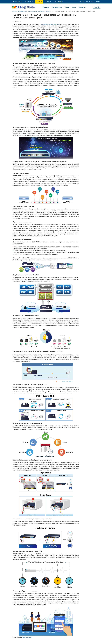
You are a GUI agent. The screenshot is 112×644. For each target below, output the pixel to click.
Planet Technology (27, 639)
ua (83, 2)
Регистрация (90, 2)
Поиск (96, 7)
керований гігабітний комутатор (50, 26)
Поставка (46, 7)
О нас (74, 7)
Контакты (82, 7)
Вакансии (40, 2)
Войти (98, 2)
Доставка (48, 2)
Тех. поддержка (59, 2)
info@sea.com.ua (30, 2)
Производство (57, 7)
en (80, 2)
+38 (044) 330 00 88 (17, 2)
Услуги (67, 7)
